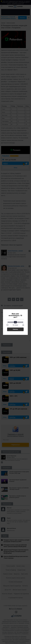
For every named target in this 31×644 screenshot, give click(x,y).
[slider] (15, 322)
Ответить (15, 329)
